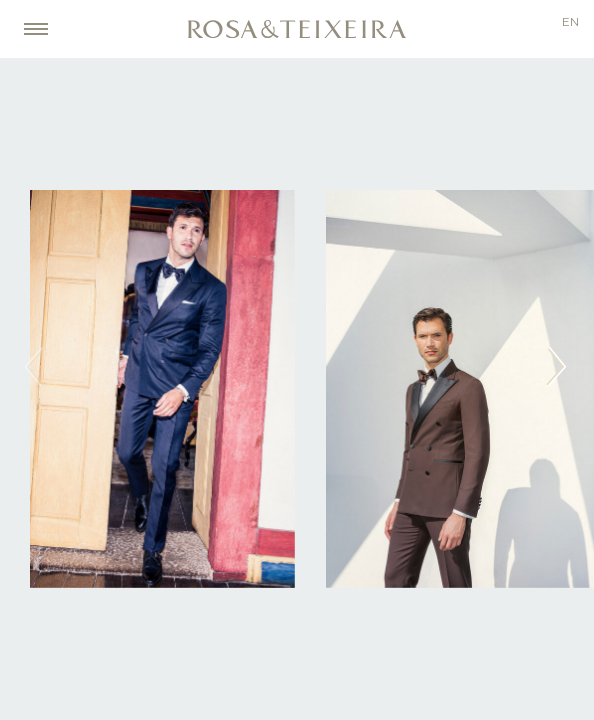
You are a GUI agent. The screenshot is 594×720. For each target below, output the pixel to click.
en (570, 22)
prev (36, 366)
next (558, 366)
